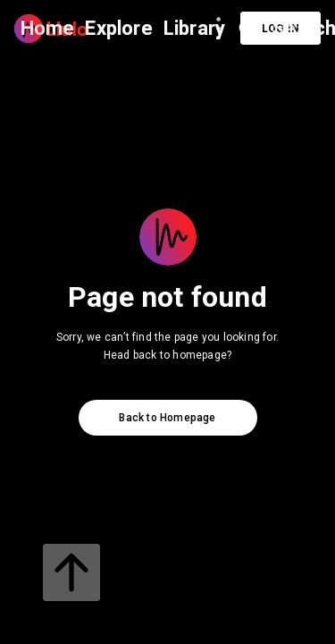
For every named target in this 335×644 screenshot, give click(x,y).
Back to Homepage (167, 418)
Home (48, 28)
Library (194, 28)
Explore (118, 28)
